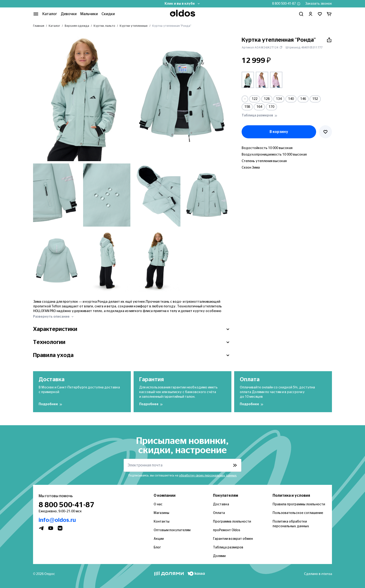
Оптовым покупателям (172, 530)
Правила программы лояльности (299, 504)
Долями (219, 556)
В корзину (279, 132)
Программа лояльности (232, 522)
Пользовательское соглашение (298, 513)
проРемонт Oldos (227, 530)
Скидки (108, 14)
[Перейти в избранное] (320, 14)
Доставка (221, 504)
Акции (159, 539)
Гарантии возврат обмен (233, 539)
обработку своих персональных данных (208, 476)
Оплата (219, 513)
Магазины (161, 513)
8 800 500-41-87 (284, 4)
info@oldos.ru (57, 520)
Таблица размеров (228, 547)
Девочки (69, 14)
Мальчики (89, 14)
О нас (158, 504)
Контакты (162, 522)
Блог (157, 547)
